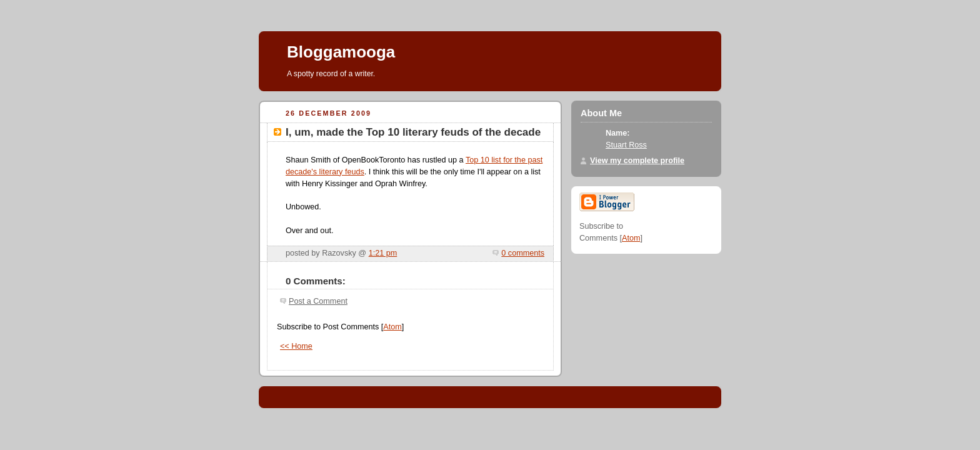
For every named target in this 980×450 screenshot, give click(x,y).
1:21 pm (383, 253)
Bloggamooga (341, 52)
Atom (392, 327)
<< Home (296, 346)
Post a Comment (318, 301)
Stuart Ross (626, 145)
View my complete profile (637, 161)
